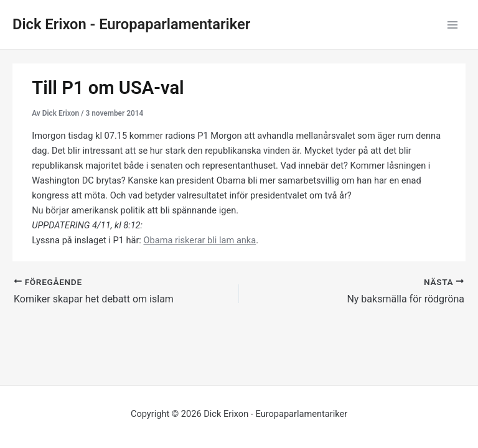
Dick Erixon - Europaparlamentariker (131, 24)
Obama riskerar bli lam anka (200, 240)
